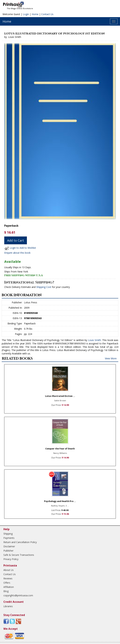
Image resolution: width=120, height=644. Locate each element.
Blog (6, 591)
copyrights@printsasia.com (18, 595)
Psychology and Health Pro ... (60, 501)
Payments (9, 538)
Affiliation (9, 587)
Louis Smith (94, 340)
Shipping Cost (44, 287)
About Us (9, 570)
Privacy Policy (11, 559)
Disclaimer (9, 546)
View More (111, 358)
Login (26, 14)
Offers (7, 583)
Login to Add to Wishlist (23, 248)
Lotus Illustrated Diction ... (60, 396)
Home (35, 14)
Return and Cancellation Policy (20, 542)
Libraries (8, 606)
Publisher (8, 551)
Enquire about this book (17, 253)
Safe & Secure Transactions (19, 555)
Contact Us (47, 14)
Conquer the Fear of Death (60, 449)
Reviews (8, 578)
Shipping (8, 534)
